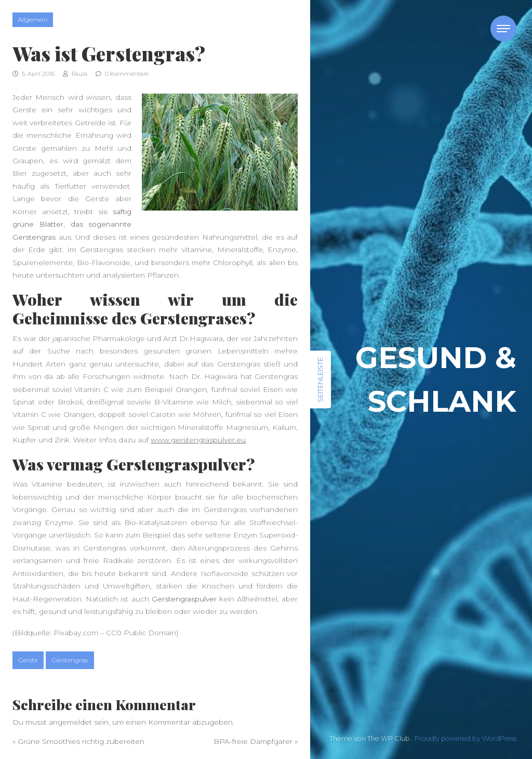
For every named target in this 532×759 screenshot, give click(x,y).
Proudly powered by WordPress (465, 738)
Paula (75, 74)
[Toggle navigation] (503, 29)
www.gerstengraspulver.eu (198, 440)
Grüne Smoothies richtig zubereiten (81, 741)
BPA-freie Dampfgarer (253, 741)
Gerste (28, 660)
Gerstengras (70, 660)
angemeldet (70, 722)
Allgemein (33, 19)
